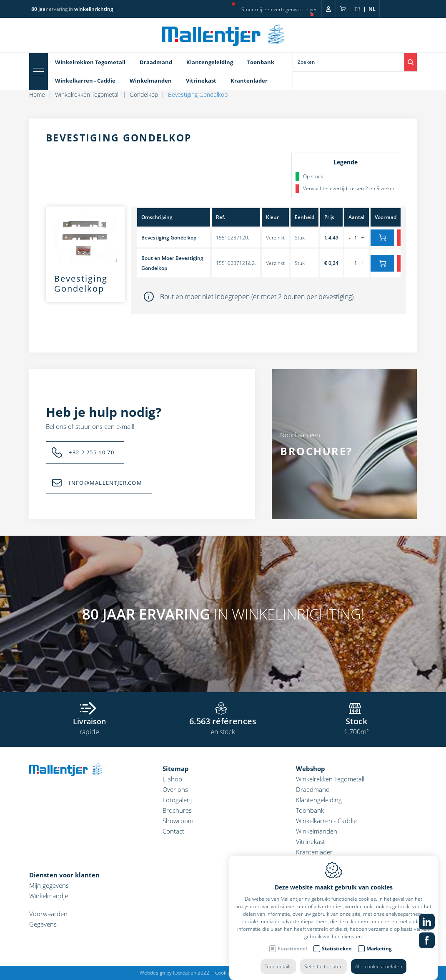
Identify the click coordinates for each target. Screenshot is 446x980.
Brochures (177, 810)
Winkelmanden (151, 81)
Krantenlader (249, 81)
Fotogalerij (177, 800)
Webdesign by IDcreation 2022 (174, 973)
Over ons (175, 789)
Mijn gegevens (49, 885)
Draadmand (156, 62)
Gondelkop (144, 94)
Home (37, 94)
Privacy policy (266, 973)
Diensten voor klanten (64, 875)
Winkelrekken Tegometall (90, 62)
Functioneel (292, 940)
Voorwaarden (48, 914)
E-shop (172, 779)
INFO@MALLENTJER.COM (105, 483)
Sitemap (176, 768)
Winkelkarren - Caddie (85, 81)
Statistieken (337, 940)
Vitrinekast (201, 81)
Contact (173, 831)
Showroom (178, 821)
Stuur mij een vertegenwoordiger (279, 9)
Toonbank (261, 62)
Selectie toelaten (323, 958)
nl (372, 9)
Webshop (311, 768)
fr (357, 9)
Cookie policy (230, 973)
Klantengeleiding (210, 62)
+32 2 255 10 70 (91, 452)
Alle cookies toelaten (379, 958)
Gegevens (43, 924)
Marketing (379, 940)
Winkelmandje (49, 896)
